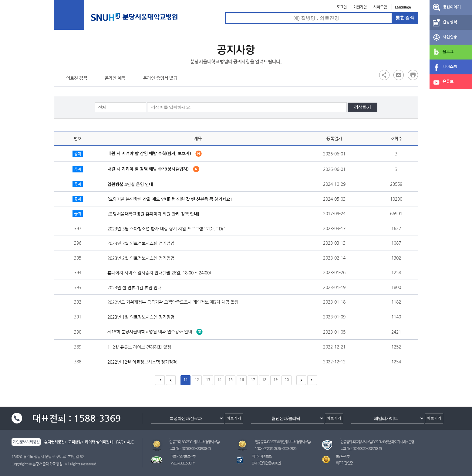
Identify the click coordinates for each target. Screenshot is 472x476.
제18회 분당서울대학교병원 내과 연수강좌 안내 (155, 331)
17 (253, 379)
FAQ (120, 442)
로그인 (342, 7)
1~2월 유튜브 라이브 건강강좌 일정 (141, 347)
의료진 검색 (77, 78)
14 (219, 379)
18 (264, 379)
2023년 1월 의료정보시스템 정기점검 (142, 317)
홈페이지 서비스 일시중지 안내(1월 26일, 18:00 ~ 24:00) (161, 273)
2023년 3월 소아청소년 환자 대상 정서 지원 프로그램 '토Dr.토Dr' (168, 229)
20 (287, 379)
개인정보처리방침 (26, 442)
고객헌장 (75, 442)
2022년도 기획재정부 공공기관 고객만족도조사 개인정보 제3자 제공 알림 (174, 302)
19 (275, 379)
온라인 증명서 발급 (160, 78)
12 (197, 379)
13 (208, 379)
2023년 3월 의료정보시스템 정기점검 (142, 243)
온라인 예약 (115, 78)
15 (231, 379)
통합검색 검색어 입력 (225, 12)
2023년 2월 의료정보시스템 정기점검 (142, 258)
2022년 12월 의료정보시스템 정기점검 (144, 362)
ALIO (130, 442)
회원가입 (360, 7)
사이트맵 (380, 7)
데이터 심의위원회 (99, 442)
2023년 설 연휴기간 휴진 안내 (136, 287)
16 (242, 379)
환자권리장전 (54, 442)
